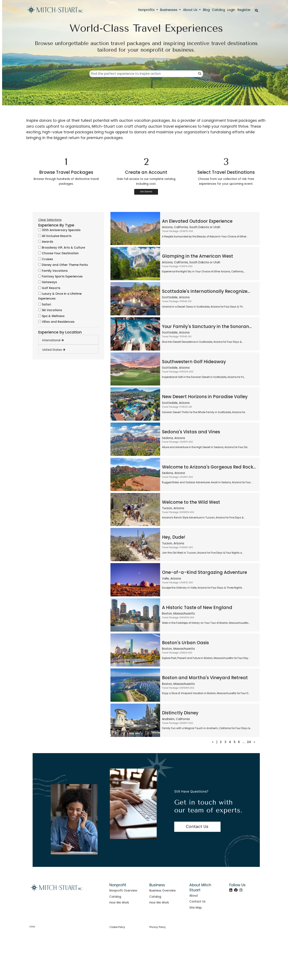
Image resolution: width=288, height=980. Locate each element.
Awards (46, 242)
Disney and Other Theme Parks (63, 265)
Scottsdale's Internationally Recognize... (206, 291)
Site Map (196, 908)
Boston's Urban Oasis (185, 643)
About (194, 896)
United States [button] (54, 350)
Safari (45, 305)
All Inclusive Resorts (55, 236)
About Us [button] (191, 10)
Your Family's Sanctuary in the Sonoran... (207, 326)
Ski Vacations (50, 310)
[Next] (254, 742)
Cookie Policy (117, 927)
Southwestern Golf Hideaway (194, 362)
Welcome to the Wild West (191, 502)
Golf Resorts (49, 288)
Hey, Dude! (174, 537)
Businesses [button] (169, 10)
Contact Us (197, 902)
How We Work (119, 903)
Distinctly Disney (180, 713)
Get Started (146, 192)
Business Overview (163, 891)
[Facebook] (236, 890)
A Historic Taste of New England (197, 607)
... (244, 742)
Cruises (46, 259)
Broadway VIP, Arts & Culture (62, 248)
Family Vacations (53, 271)
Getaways (48, 282)
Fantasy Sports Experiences (60, 276)
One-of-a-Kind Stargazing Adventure (204, 572)
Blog (206, 10)
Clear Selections (50, 220)
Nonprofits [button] (147, 10)
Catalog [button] (219, 10)
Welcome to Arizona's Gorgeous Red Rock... (209, 467)
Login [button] (231, 10)
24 (249, 742)
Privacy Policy (158, 927)
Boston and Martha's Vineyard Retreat (205, 678)
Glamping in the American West (198, 256)
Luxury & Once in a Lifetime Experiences (60, 296)
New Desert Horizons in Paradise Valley (205, 397)
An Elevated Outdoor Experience (197, 221)
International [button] (53, 340)
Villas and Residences (56, 322)
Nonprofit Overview (123, 891)
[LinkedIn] (231, 890)
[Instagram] (241, 890)
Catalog (115, 897)
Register (244, 10)
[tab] (70, 339)
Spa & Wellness (51, 316)
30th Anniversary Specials (59, 230)
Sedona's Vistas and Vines (191, 432)
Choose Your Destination (58, 253)
